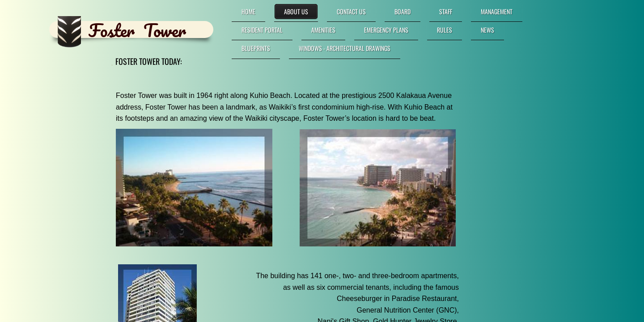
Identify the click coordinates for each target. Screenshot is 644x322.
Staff (446, 11)
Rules (445, 30)
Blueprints (256, 48)
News (487, 30)
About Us (296, 11)
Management (497, 11)
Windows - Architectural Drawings (345, 48)
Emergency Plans (386, 30)
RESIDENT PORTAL (262, 30)
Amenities (323, 30)
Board (402, 11)
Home (248, 11)
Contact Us (351, 11)
